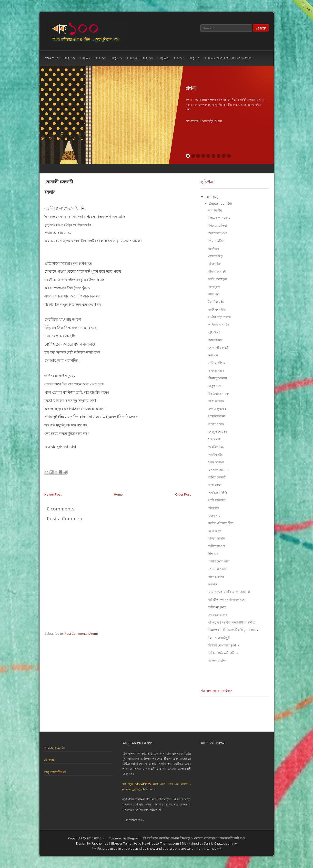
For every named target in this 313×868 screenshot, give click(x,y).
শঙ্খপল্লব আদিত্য (218, 660)
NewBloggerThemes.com (161, 843)
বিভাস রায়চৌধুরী (219, 638)
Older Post (183, 494)
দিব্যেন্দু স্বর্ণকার (218, 378)
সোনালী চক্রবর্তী (59, 182)
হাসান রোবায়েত (216, 370)
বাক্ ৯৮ (85, 58)
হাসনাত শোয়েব (216, 424)
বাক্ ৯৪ (148, 58)
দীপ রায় (213, 554)
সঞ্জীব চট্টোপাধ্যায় (220, 317)
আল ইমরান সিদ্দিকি (218, 493)
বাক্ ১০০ (100, 838)
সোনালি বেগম (217, 569)
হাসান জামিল (215, 485)
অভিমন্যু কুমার (217, 607)
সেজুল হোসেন (218, 432)
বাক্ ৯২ (179, 58)
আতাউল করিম (215, 455)
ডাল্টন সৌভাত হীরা (221, 523)
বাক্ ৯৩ (163, 58)
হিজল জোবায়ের (216, 462)
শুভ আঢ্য (213, 584)
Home (118, 494)
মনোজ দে (215, 531)
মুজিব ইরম (215, 264)
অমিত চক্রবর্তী (217, 477)
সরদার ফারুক (217, 416)
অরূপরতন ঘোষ (218, 233)
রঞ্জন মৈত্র (213, 248)
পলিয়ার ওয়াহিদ (219, 325)
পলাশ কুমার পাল (219, 561)
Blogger (133, 838)
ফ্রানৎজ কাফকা (218, 615)
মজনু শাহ (214, 516)
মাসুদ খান (215, 386)
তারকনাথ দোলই (216, 577)
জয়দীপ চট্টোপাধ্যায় (218, 279)
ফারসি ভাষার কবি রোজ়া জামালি (229, 592)
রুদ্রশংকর (213, 355)
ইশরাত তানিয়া (218, 225)
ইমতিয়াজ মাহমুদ (219, 393)
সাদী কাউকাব (217, 500)
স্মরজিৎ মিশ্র (216, 447)
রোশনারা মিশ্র (215, 256)
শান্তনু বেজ (214, 286)
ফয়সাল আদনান (219, 470)
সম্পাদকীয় (215, 210)
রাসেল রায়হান (215, 340)
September (218, 203)
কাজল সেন (214, 294)
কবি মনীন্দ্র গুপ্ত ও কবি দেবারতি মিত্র (226, 599)
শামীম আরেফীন (216, 401)
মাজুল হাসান (217, 538)
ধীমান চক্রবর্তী (217, 271)
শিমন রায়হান (215, 439)
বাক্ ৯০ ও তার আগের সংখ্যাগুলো (229, 58)
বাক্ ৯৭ (101, 58)
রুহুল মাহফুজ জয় (217, 409)
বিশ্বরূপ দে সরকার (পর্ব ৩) (224, 645)
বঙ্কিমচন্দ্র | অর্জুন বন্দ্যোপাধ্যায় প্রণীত (232, 622)
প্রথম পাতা (52, 58)
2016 (209, 197)
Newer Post (53, 494)
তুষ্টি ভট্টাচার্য (214, 332)
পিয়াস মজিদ (217, 241)
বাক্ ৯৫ (132, 58)
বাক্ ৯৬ (116, 58)
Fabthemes (100, 843)
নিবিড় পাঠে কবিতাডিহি (223, 653)
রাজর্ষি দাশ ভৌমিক (217, 309)
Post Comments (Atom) (81, 634)
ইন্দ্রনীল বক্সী (216, 302)
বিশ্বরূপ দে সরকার (219, 218)
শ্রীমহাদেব (213, 508)
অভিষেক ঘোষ (217, 546)
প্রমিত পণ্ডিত (217, 363)
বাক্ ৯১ (194, 58)
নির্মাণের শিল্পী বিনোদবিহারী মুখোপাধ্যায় (233, 630)
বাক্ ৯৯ (70, 58)
